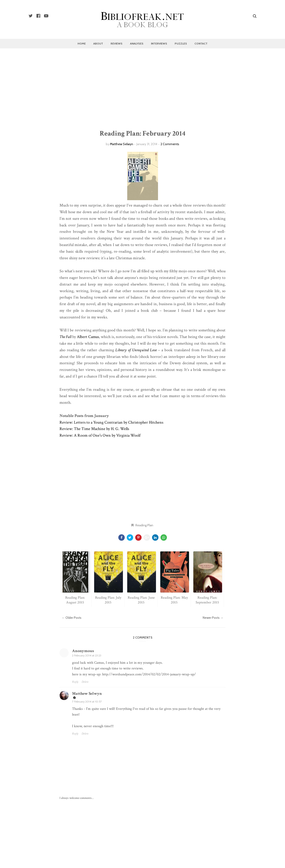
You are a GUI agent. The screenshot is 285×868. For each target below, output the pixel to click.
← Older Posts (72, 618)
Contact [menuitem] (201, 43)
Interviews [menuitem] (159, 43)
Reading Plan (144, 525)
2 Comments (170, 144)
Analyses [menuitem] (137, 43)
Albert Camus (88, 337)
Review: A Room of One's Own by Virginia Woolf (100, 435)
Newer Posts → (213, 618)
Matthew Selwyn (122, 144)
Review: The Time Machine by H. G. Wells (94, 429)
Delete (85, 682)
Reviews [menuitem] (117, 43)
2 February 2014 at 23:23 (87, 655)
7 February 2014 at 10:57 (87, 701)
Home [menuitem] (82, 43)
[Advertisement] (142, 89)
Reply (75, 682)
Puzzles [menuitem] (181, 43)
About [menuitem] (98, 43)
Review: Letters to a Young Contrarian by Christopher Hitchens (111, 422)
